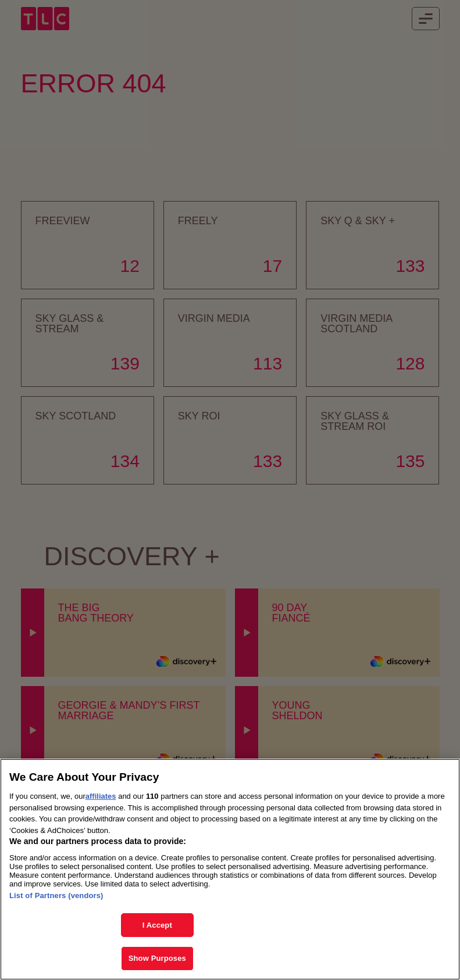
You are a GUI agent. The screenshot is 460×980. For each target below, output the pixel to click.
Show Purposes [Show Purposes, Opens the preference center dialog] (157, 960)
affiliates (101, 798)
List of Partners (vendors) (56, 897)
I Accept (157, 927)
